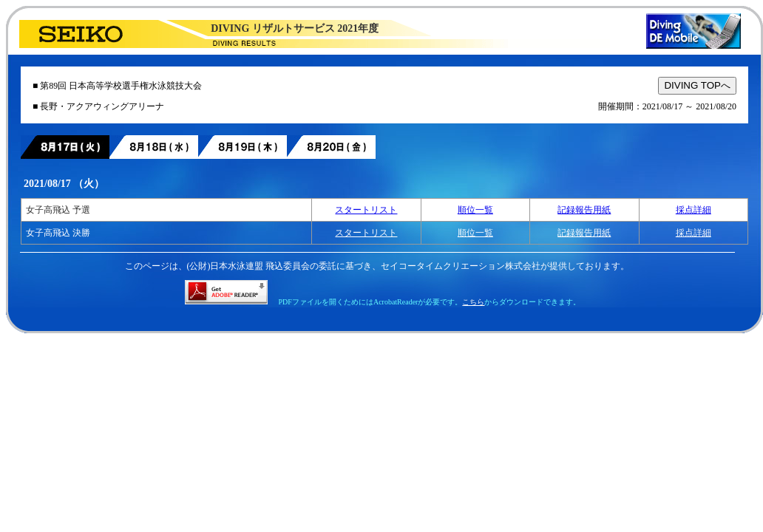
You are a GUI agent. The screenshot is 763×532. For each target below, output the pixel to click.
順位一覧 (475, 210)
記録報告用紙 (584, 210)
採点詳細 (694, 210)
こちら (473, 302)
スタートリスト (366, 210)
